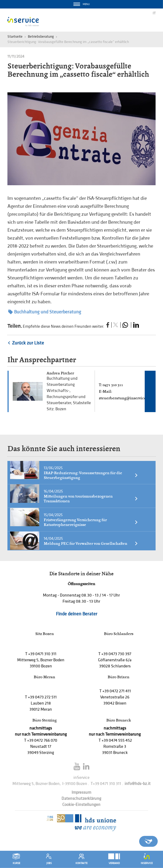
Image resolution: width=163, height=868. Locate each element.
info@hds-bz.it (138, 784)
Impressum (81, 793)
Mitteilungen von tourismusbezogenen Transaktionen (91, 499)
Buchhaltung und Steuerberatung (45, 312)
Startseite (15, 36)
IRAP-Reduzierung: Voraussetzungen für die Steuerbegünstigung (91, 475)
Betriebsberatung (41, 36)
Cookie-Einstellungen (81, 805)
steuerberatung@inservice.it (124, 398)
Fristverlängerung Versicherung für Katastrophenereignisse (91, 522)
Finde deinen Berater (77, 614)
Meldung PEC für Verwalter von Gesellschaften (91, 543)
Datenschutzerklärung (81, 799)
